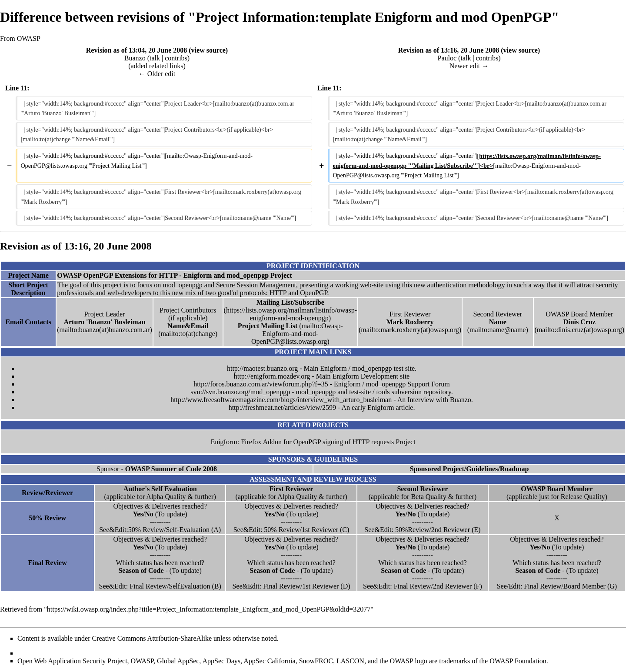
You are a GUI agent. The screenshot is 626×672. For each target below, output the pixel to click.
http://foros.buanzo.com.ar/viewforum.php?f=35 (261, 384)
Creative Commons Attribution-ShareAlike (152, 638)
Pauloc (447, 58)
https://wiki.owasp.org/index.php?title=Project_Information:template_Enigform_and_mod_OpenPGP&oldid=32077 (209, 609)
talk (155, 58)
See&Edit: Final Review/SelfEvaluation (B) (160, 586)
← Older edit (157, 74)
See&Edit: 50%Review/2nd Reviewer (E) (422, 530)
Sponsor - (157, 469)
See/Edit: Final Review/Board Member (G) (557, 586)
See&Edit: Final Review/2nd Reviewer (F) (423, 586)
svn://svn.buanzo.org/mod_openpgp (240, 392)
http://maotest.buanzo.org (262, 368)
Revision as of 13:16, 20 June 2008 (449, 50)
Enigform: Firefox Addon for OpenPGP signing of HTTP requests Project (313, 442)
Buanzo (135, 58)
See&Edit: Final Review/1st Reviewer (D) (291, 586)
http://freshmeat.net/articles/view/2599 (282, 408)
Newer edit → (469, 66)
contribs (176, 58)
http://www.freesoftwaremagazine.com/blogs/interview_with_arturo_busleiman (281, 400)
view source (208, 50)
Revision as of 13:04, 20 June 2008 (137, 50)
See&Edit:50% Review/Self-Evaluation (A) (160, 530)
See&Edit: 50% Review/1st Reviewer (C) (291, 530)
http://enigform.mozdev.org (272, 376)
